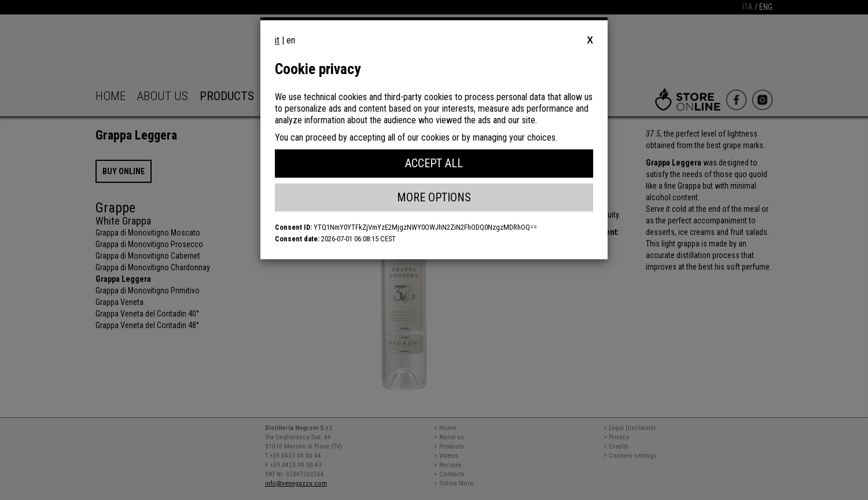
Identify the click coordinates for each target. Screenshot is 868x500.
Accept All (434, 163)
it (277, 40)
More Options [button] (434, 197)
